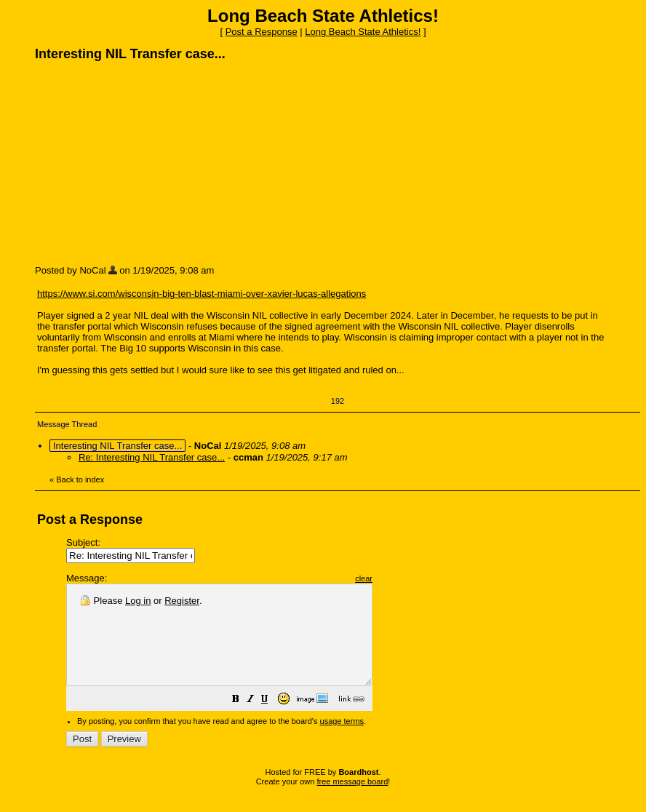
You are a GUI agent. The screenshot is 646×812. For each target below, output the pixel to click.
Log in (138, 601)
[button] (272, 721)
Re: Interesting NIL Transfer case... (152, 457)
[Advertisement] (144, 162)
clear (400, 578)
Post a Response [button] (262, 32)
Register (182, 601)
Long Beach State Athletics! (363, 32)
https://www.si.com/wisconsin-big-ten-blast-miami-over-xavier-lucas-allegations (202, 294)
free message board (352, 801)
